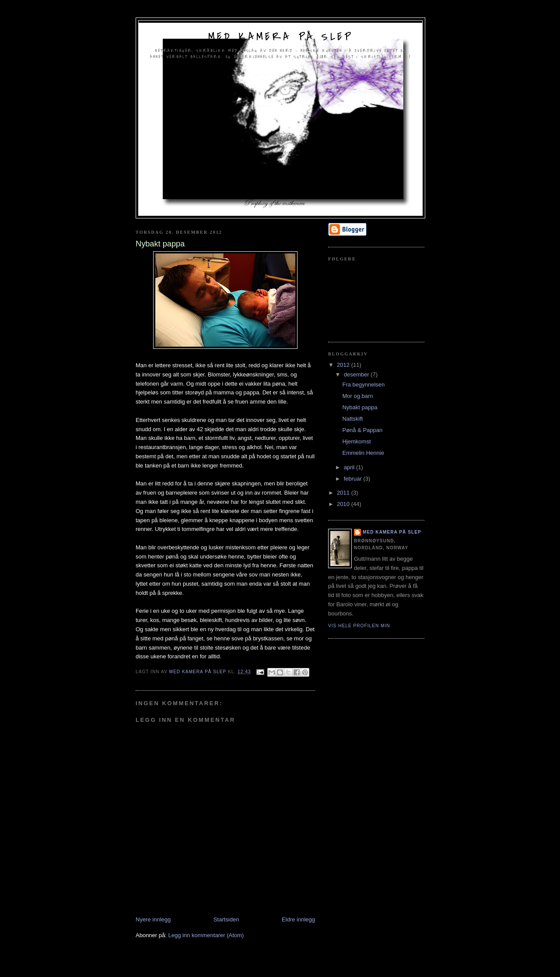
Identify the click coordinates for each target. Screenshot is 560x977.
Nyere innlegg (153, 919)
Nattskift (352, 419)
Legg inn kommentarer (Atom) (206, 935)
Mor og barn (357, 396)
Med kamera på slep (281, 37)
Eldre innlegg (298, 919)
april (350, 467)
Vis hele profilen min (359, 626)
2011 (344, 493)
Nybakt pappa (360, 407)
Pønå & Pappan (362, 430)
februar (354, 479)
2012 (344, 365)
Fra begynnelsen (363, 385)
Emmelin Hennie (363, 453)
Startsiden (226, 919)
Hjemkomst (356, 441)
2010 (344, 504)
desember (357, 374)
